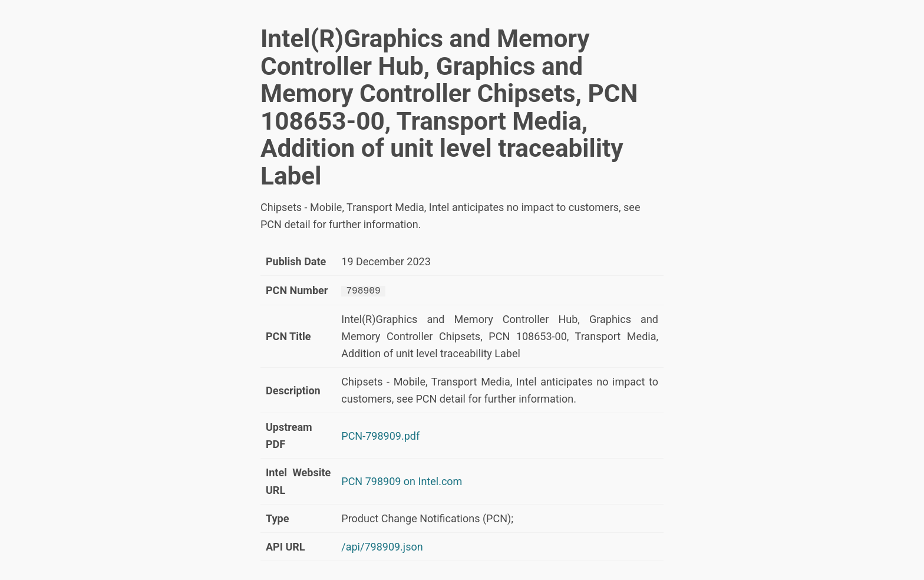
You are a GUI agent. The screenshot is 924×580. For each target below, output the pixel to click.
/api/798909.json (382, 546)
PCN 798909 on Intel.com (402, 481)
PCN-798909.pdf (380, 435)
